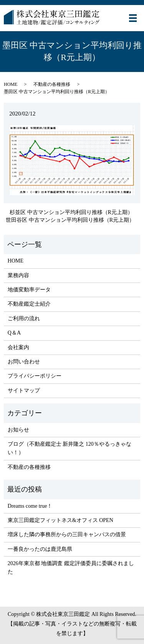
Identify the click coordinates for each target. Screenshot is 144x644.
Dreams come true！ (30, 506)
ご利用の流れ (24, 319)
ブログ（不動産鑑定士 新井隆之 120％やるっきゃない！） (70, 448)
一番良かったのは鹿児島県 (40, 549)
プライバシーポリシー (35, 376)
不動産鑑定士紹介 (29, 304)
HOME (11, 84)
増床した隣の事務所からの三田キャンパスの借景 (67, 534)
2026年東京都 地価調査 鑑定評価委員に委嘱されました (71, 568)
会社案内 (18, 347)
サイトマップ (24, 391)
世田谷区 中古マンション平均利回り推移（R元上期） (70, 220)
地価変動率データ (29, 290)
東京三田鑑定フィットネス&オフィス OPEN (60, 520)
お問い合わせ (24, 362)
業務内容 (18, 275)
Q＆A (14, 333)
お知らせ (18, 430)
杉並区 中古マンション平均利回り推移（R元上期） (71, 212)
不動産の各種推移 (52, 84)
